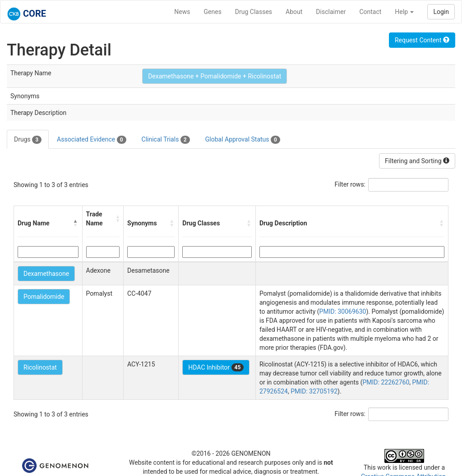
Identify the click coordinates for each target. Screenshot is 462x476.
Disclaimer (331, 12)
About (294, 12)
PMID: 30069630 (343, 311)
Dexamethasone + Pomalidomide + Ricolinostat (215, 76)
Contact (370, 12)
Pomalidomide (44, 297)
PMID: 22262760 (386, 382)
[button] (76, 223)
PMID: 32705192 (314, 391)
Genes (213, 12)
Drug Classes (254, 12)
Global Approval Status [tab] (243, 140)
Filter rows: (350, 184)
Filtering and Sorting (417, 161)
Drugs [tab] (28, 140)
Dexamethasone (46, 274)
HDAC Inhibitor (216, 367)
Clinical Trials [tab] (166, 140)
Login (441, 12)
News (182, 12)
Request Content (422, 40)
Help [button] (404, 12)
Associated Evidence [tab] (91, 140)
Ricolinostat (40, 367)
